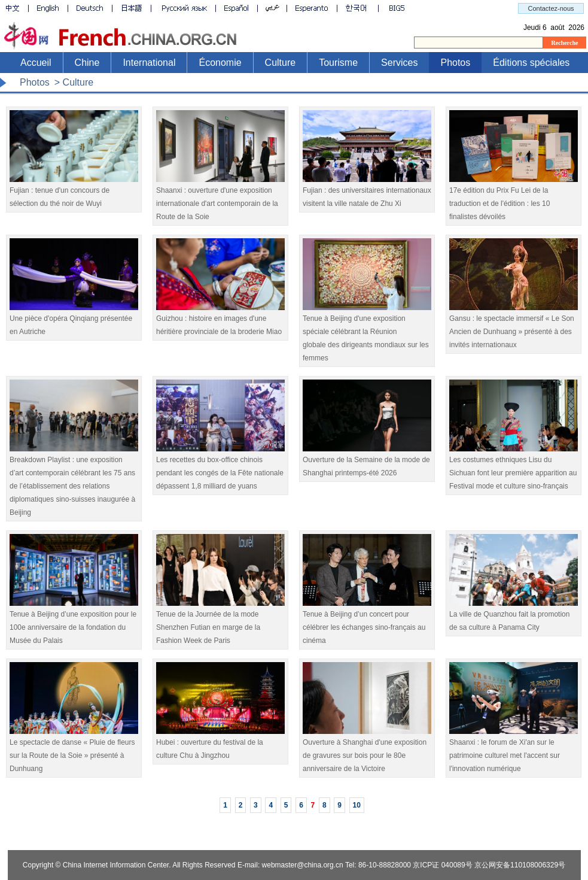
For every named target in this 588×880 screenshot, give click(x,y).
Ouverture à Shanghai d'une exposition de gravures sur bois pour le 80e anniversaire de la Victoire (367, 751)
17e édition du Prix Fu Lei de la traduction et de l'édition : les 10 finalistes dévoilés (514, 199)
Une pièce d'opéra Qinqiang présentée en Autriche (74, 321)
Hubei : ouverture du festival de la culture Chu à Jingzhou (220, 744)
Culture (281, 63)
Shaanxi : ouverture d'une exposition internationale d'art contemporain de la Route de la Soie (220, 199)
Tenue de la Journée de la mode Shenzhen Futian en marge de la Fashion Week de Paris (220, 623)
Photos (455, 63)
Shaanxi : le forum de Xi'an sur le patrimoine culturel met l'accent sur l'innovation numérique (514, 751)
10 (357, 805)
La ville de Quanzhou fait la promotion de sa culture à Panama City (514, 616)
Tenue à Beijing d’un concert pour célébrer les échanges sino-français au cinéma (367, 623)
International (149, 63)
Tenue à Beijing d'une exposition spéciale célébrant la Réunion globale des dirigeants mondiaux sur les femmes (367, 334)
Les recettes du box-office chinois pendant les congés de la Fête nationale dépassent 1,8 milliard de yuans (220, 468)
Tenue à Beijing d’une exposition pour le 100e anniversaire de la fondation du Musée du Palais (74, 623)
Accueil (36, 63)
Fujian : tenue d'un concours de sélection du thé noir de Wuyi (74, 192)
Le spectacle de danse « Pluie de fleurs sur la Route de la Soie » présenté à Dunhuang (74, 751)
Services (399, 63)
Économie (220, 63)
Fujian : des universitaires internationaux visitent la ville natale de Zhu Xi (367, 192)
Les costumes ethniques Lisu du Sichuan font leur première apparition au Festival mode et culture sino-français (514, 468)
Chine (87, 63)
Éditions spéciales (531, 63)
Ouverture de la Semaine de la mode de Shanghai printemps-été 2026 (367, 462)
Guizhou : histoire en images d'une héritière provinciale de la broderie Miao (220, 321)
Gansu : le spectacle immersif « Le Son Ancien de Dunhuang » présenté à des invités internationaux (514, 327)
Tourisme (338, 63)
